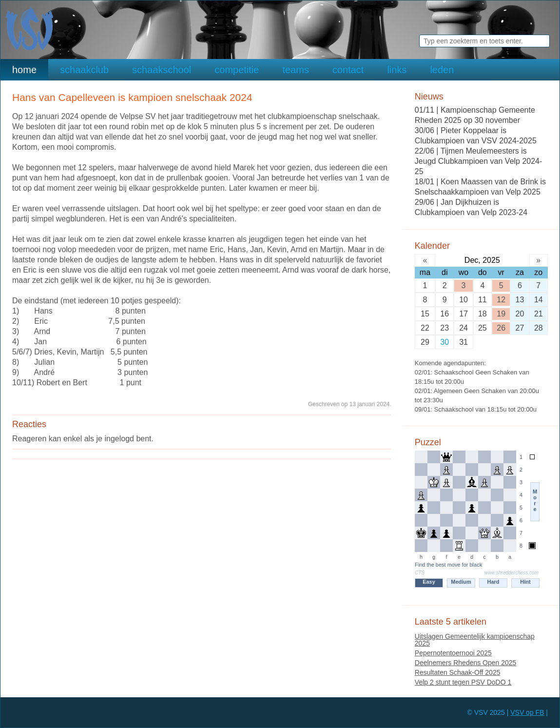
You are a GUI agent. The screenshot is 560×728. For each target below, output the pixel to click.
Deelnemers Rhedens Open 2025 (466, 663)
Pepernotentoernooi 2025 (453, 653)
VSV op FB (527, 712)
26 (501, 328)
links (397, 70)
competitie (237, 70)
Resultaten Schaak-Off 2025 (458, 672)
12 (501, 300)
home (24, 70)
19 (501, 314)
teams (295, 70)
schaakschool (162, 70)
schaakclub (84, 70)
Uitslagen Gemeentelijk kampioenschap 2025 (475, 640)
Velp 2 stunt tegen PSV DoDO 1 (463, 682)
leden (442, 70)
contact (348, 70)
